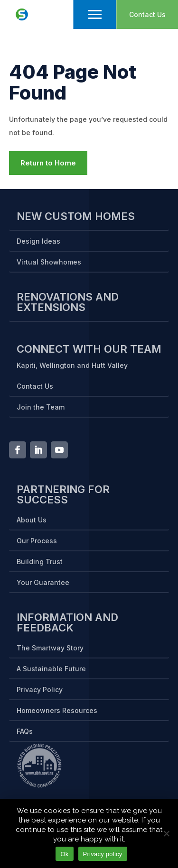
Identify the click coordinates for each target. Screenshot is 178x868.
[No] (166, 833)
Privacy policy (103, 854)
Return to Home (48, 163)
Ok (64, 854)
